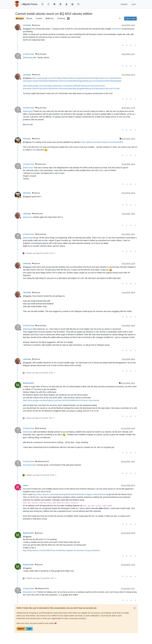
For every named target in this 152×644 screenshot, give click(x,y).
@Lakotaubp (41, 54)
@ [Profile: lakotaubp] (28, 58)
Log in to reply (130, 18)
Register (21, 629)
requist (26, 485)
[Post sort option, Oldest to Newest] (120, 18)
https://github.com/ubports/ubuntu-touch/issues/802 (102, 142)
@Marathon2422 (42, 461)
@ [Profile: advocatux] (28, 168)
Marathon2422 (28, 383)
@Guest (36, 25)
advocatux (27, 139)
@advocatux (41, 164)
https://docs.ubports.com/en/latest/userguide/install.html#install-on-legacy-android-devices (69, 494)
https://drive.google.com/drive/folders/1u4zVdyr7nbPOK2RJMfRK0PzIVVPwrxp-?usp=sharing (61, 400)
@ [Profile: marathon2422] (30, 465)
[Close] (135, 608)
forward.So (116, 29)
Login (29, 629)
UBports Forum (30, 4)
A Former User (29, 54)
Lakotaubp (27, 25)
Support (20, 19)
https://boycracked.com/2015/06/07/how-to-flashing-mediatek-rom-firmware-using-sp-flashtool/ (61, 550)
